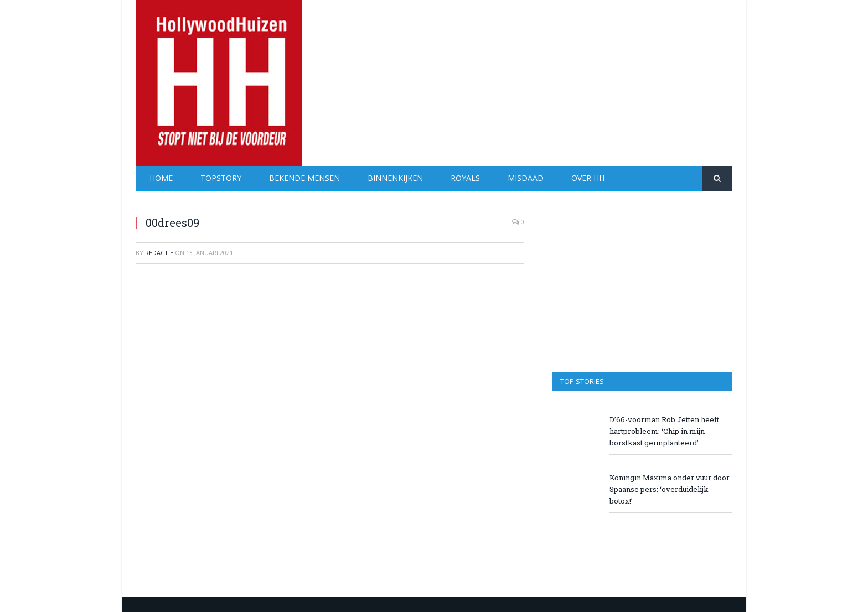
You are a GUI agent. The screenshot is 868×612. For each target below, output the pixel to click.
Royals (465, 178)
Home (161, 178)
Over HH (588, 178)
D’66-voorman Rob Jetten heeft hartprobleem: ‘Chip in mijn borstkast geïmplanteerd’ (664, 431)
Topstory (221, 178)
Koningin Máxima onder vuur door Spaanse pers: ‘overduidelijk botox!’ (670, 489)
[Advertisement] (531, 77)
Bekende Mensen (304, 178)
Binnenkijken (395, 178)
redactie (159, 253)
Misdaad (526, 178)
